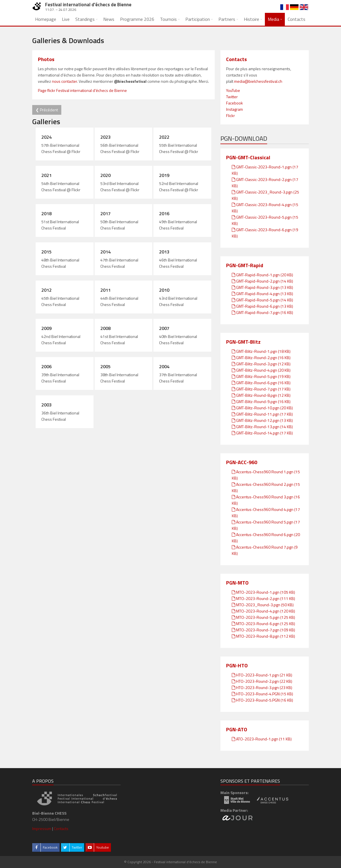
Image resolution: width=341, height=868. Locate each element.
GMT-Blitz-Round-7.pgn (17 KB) (261, 389)
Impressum (42, 828)
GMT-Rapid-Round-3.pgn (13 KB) (262, 287)
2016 (164, 214)
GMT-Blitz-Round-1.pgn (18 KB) (261, 351)
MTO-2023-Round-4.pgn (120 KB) (263, 611)
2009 (46, 328)
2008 (105, 328)
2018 (46, 214)
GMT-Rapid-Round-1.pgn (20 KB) (262, 275)
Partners (227, 19)
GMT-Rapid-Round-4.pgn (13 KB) (262, 294)
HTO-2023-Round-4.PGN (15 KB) (262, 694)
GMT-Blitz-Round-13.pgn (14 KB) (262, 427)
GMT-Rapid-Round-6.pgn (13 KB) (262, 306)
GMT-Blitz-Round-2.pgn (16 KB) (261, 358)
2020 (105, 175)
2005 (105, 366)
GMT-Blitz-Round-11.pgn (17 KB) (262, 414)
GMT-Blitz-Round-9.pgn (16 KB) (261, 401)
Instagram (235, 109)
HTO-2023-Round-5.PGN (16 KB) (262, 700)
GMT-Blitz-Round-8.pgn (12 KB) (261, 395)
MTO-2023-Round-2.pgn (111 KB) (263, 598)
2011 (105, 290)
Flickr (231, 115)
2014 (105, 252)
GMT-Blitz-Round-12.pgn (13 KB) (262, 420)
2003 (46, 405)
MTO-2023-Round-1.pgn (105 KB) (263, 592)
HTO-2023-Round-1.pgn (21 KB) (262, 675)
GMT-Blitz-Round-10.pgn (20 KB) (262, 408)
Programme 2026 (137, 19)
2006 (46, 366)
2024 (46, 137)
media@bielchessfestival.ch (258, 81)
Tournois (168, 19)
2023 (105, 137)
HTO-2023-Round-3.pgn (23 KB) (262, 687)
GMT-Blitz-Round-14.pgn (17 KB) (262, 433)
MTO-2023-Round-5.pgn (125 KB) (263, 617)
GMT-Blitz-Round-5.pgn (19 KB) (261, 376)
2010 (164, 290)
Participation (198, 19)
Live (66, 19)
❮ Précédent (47, 110)
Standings (85, 19)
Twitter (232, 97)
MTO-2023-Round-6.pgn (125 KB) (263, 624)
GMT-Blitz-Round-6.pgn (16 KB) (261, 383)
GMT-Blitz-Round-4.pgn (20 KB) (261, 370)
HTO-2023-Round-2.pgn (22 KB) (262, 681)
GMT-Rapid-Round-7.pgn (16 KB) (262, 312)
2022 (164, 137)
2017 (105, 214)
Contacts (297, 19)
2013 (164, 252)
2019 (164, 175)
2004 (164, 366)
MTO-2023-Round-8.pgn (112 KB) (263, 636)
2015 (46, 252)
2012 (46, 290)
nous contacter (64, 81)
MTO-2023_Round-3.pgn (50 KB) (263, 605)
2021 (46, 175)
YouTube (233, 90)
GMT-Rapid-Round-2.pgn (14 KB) (262, 281)
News (109, 19)
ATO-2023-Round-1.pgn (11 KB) (262, 739)
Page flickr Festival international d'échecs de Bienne (82, 90)
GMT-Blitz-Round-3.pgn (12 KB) (261, 364)
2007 (164, 328)
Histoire (251, 19)
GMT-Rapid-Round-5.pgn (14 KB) (262, 300)
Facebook (235, 103)
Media (273, 19)
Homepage (46, 19)
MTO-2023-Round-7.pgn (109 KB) (263, 630)
